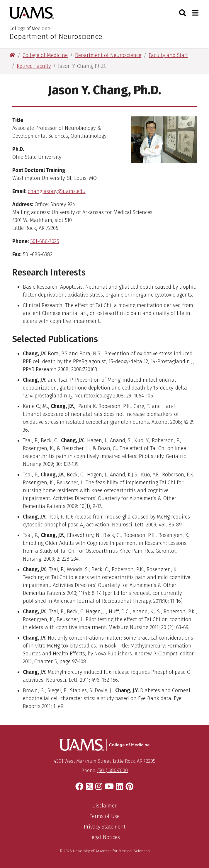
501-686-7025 (45, 241)
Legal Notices (105, 837)
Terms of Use (105, 816)
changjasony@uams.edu (57, 191)
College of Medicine (30, 29)
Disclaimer (104, 806)
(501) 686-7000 (113, 770)
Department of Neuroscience (56, 37)
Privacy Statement (105, 827)
